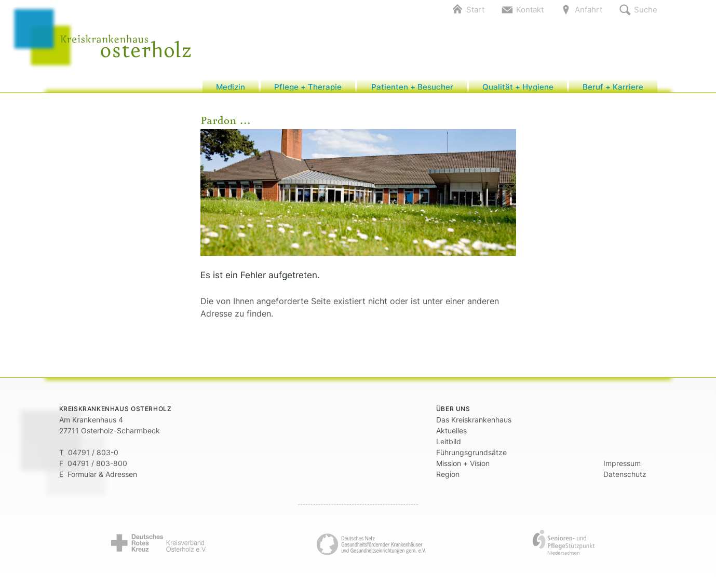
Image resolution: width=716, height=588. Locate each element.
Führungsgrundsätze (471, 457)
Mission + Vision (463, 468)
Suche (646, 10)
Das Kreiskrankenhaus (474, 424)
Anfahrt (589, 10)
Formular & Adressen (102, 479)
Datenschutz (625, 479)
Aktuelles (451, 435)
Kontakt (530, 10)
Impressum (622, 468)
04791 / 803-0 (93, 457)
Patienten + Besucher (412, 89)
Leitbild (449, 446)
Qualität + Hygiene (518, 89)
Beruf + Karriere (613, 89)
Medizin (231, 89)
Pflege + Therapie (308, 89)
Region (448, 479)
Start (475, 10)
